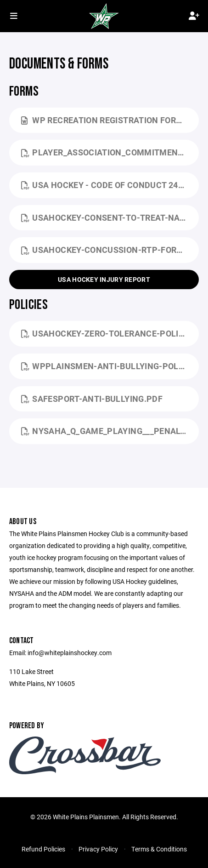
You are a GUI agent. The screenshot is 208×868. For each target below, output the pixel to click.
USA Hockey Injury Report (104, 279)
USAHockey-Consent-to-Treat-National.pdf (110, 217)
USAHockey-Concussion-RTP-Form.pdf (110, 250)
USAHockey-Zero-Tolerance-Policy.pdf (110, 333)
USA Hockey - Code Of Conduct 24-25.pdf (110, 185)
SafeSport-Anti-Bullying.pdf (92, 399)
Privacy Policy (98, 849)
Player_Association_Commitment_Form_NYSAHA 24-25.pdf (110, 152)
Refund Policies (43, 849)
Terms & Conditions (159, 849)
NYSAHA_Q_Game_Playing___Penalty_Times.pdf (110, 431)
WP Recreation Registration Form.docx (110, 120)
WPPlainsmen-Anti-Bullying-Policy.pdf (110, 366)
